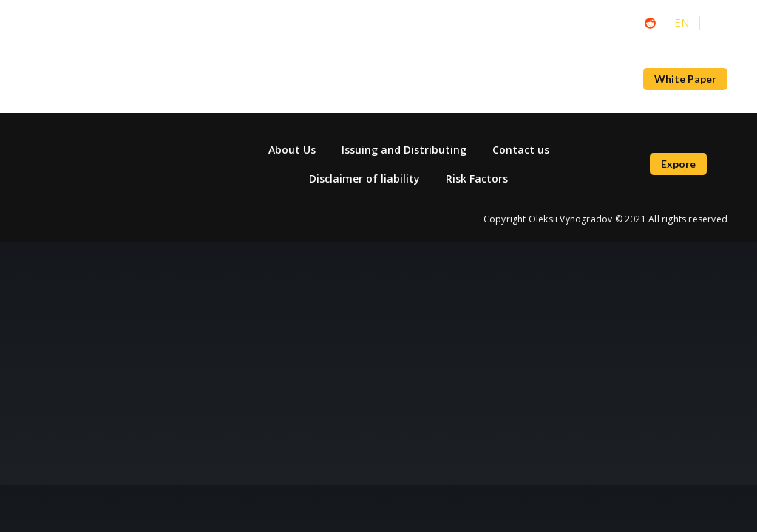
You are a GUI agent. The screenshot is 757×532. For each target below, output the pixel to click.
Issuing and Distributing (404, 150)
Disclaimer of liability (364, 178)
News (368, 79)
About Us (605, 79)
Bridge (539, 79)
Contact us (521, 150)
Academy (305, 79)
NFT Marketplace (452, 79)
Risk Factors (477, 178)
